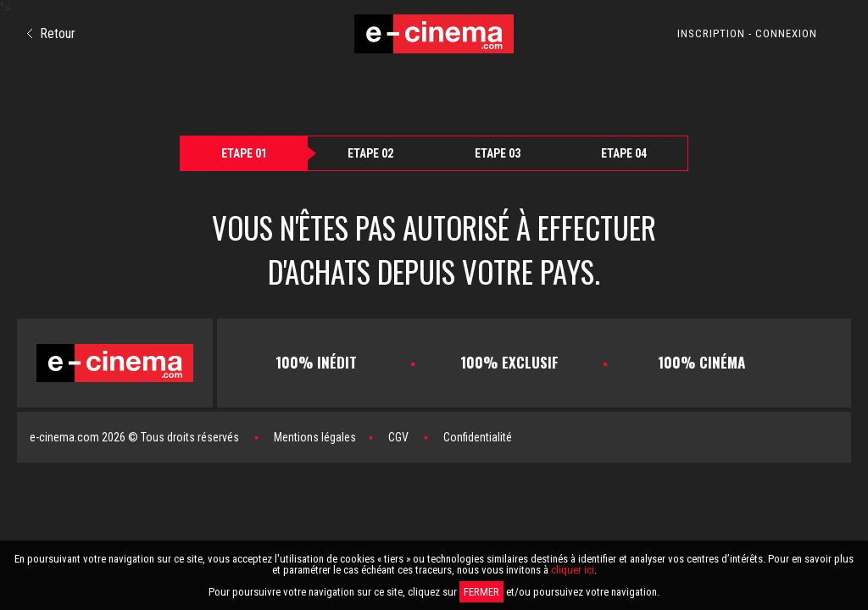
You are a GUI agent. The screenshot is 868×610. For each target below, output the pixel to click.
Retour (51, 33)
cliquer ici (573, 570)
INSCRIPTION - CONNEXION (747, 33)
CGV (398, 437)
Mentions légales (315, 437)
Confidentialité (478, 437)
